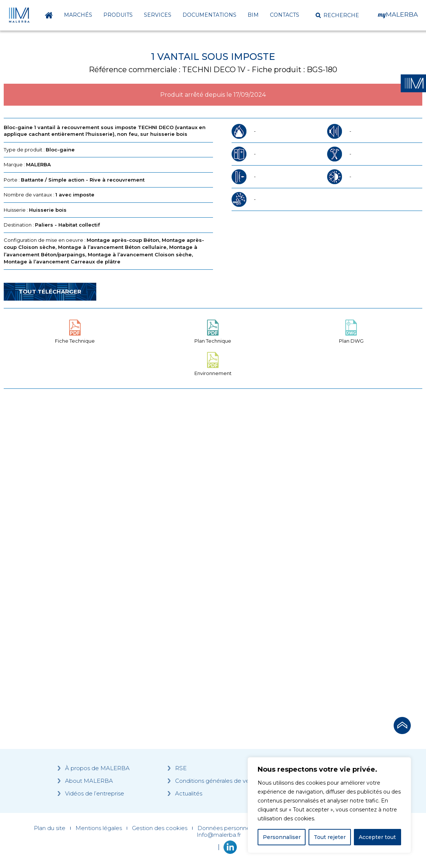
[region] (329, 805)
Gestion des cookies (160, 828)
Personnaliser (282, 837)
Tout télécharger (50, 292)
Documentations (209, 15)
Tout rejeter (330, 837)
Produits (118, 15)
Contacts (285, 15)
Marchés (78, 15)
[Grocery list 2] (311, 536)
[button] (337, 15)
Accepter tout (377, 837)
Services (158, 15)
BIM (253, 15)
